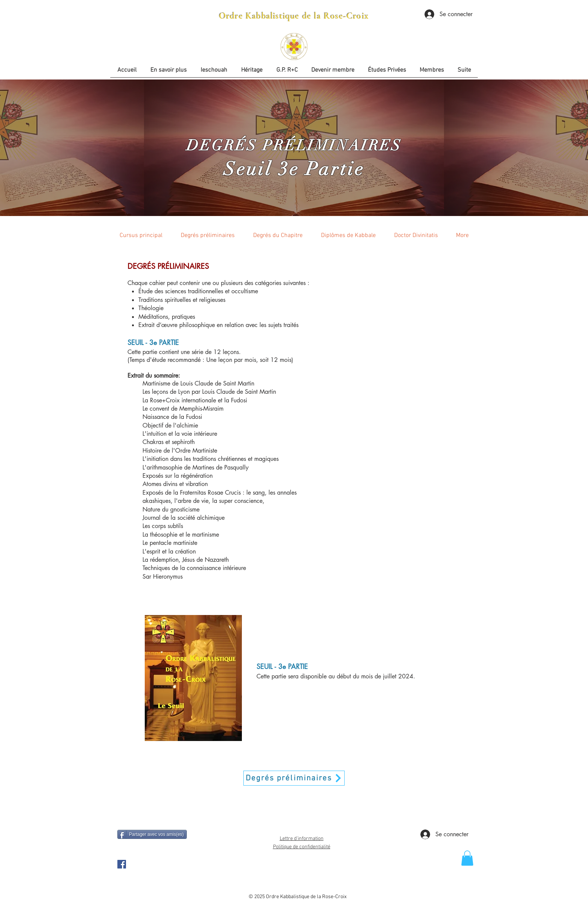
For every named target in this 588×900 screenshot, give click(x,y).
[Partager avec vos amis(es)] (152, 834)
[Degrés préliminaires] (294, 778)
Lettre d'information (302, 839)
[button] (387, 73)
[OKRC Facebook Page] (122, 864)
